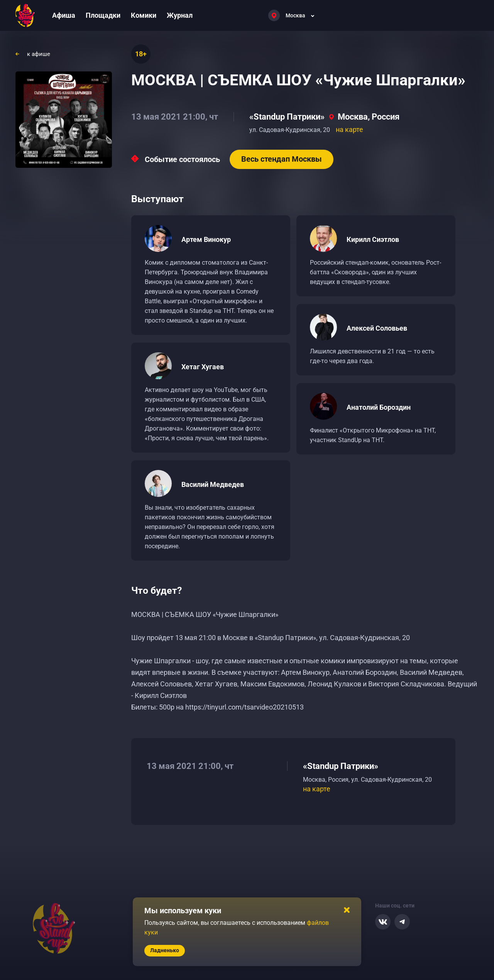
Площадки (103, 15)
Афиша (64, 15)
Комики (144, 15)
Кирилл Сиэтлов (373, 239)
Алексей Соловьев (377, 328)
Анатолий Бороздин (379, 407)
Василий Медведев (213, 484)
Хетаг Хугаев (203, 367)
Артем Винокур (206, 239)
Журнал (180, 15)
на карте (349, 129)
